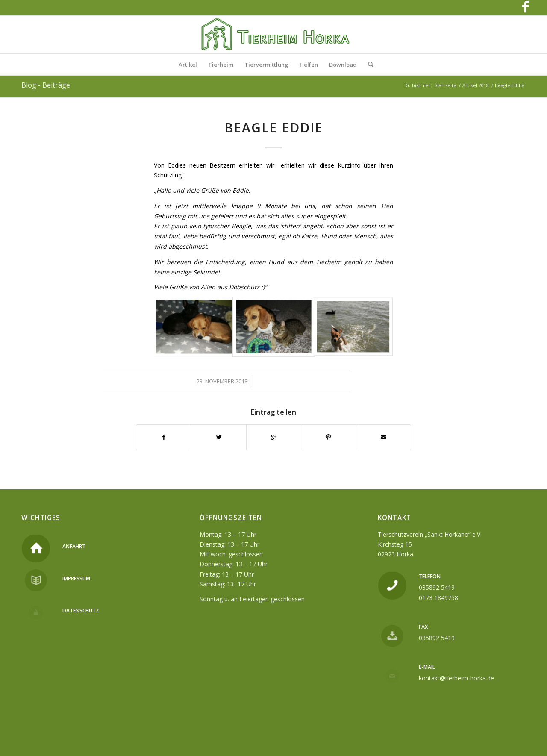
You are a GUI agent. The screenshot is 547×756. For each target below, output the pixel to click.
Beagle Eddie (274, 128)
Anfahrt (74, 546)
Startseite (446, 85)
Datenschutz (81, 610)
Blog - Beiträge (46, 85)
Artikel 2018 (476, 85)
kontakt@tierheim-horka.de (456, 678)
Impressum (76, 578)
